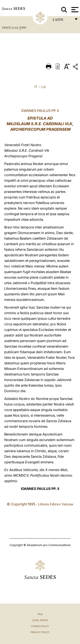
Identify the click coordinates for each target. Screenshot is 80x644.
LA (44, 87)
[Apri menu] (74, 10)
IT (36, 87)
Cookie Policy (40, 626)
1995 (23, 28)
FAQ (40, 614)
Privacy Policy (40, 632)
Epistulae (11, 28)
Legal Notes (40, 620)
